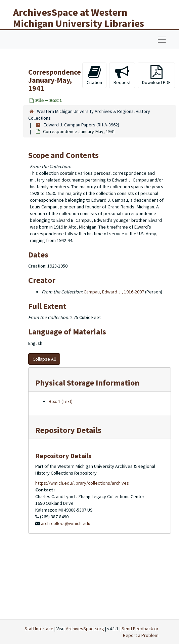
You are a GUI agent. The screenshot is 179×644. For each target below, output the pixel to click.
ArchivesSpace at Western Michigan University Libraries (79, 18)
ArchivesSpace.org (85, 629)
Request (122, 75)
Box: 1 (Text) (61, 401)
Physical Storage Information (87, 383)
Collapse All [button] (44, 359)
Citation (94, 75)
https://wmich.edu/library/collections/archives (82, 483)
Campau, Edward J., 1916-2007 (114, 292)
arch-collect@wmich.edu (66, 523)
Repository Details (68, 430)
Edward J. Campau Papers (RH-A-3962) (81, 125)
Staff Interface (39, 629)
